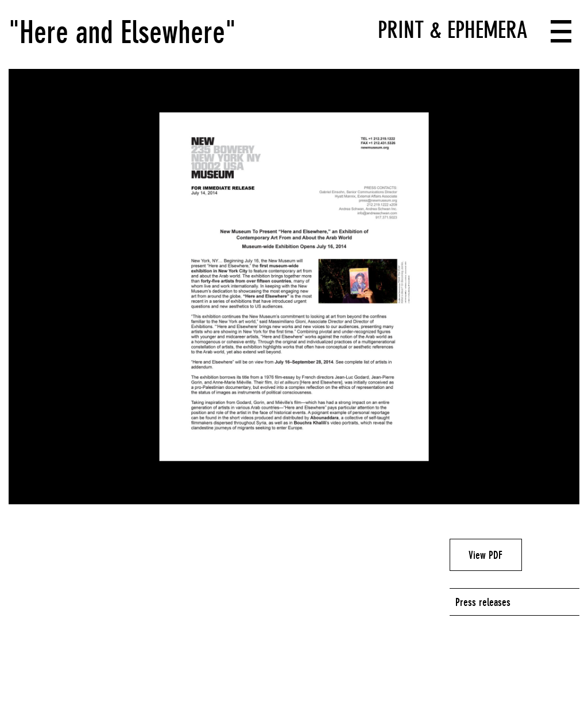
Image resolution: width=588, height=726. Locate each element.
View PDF (486, 555)
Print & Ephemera (453, 30)
